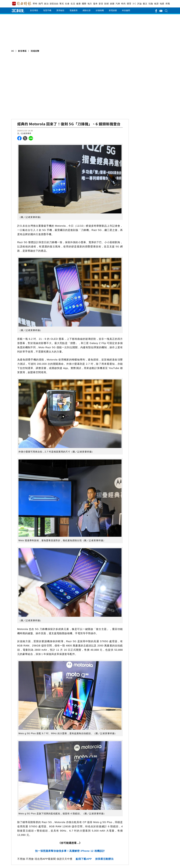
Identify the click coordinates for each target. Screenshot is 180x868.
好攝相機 (100, 10)
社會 (67, 4)
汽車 (118, 4)
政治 (46, 4)
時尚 (123, 4)
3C (13, 51)
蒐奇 (95, 4)
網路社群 (87, 10)
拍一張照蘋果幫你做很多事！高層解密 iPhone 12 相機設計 (70, 851)
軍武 (62, 4)
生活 (73, 4)
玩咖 (151, 4)
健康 (78, 4)
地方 (90, 4)
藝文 (145, 4)
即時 (35, 4)
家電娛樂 (113, 10)
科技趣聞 (126, 10)
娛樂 (112, 4)
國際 (84, 4)
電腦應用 (73, 10)
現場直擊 (35, 51)
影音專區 (34, 10)
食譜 (156, 4)
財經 (107, 4)
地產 (162, 4)
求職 (168, 4)
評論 (139, 4)
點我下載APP (84, 859)
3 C (134, 4)
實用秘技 (60, 10)
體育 (129, 4)
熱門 (41, 4)
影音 (101, 4)
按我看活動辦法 (104, 859)
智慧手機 (47, 10)
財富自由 (54, 4)
